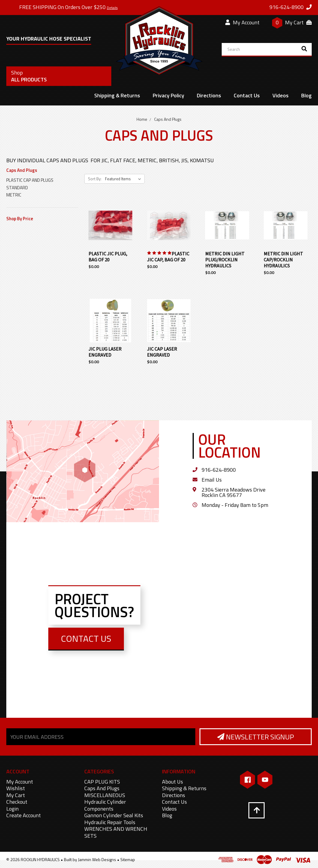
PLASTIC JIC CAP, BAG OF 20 (168, 257)
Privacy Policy (168, 95)
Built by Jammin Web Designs (90, 859)
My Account (242, 22)
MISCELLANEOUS (105, 795)
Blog (306, 95)
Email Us (212, 480)
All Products (29, 76)
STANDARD (17, 188)
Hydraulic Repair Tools (110, 822)
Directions (209, 95)
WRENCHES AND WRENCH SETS (116, 832)
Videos (280, 95)
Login (12, 809)
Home (142, 119)
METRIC (14, 195)
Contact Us (247, 95)
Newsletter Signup (256, 737)
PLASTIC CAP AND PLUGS (30, 180)
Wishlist (16, 788)
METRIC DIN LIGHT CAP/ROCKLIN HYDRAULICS (283, 260)
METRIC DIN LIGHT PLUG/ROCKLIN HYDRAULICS (225, 260)
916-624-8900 (219, 470)
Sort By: (95, 179)
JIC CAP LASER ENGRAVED (162, 352)
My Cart (16, 795)
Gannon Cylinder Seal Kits (114, 815)
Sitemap (128, 859)
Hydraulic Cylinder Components (105, 805)
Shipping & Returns (117, 95)
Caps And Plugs (168, 119)
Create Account (24, 815)
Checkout (17, 802)
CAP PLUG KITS (102, 782)
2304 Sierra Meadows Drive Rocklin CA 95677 (234, 492)
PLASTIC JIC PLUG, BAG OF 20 (108, 257)
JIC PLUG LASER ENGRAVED (105, 352)
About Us (172, 782)
